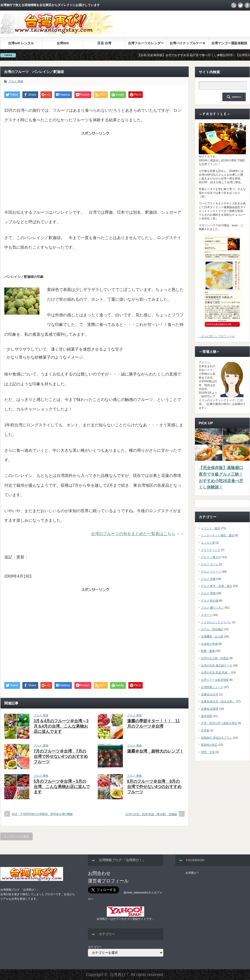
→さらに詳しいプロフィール (217, 336)
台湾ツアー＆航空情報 (215, 680)
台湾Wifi (63, 43)
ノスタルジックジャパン (216, 622)
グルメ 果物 (16, 81)
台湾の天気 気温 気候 (216, 672)
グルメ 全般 (208, 579)
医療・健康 (208, 651)
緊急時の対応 (209, 745)
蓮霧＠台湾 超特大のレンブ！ (155, 751)
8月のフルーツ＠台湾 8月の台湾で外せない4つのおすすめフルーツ (154, 787)
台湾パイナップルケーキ (188, 43)
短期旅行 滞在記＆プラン (217, 738)
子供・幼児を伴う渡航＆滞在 (219, 723)
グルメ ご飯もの (211, 557)
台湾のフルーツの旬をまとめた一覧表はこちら (133, 534)
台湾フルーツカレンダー (146, 43)
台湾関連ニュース (212, 687)
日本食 (205, 730)
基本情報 (207, 716)
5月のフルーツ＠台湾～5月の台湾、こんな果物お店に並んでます (62, 787)
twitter (240, 5)
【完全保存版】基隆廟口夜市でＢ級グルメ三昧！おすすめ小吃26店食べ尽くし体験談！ (221, 477)
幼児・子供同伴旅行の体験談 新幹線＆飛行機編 (42, 814)
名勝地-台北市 (210, 694)
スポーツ (207, 615)
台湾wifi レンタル (21, 43)
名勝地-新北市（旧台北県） (218, 701)
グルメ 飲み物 (210, 600)
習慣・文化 (208, 752)
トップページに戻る (16, 836)
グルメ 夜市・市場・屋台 (217, 586)
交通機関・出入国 (212, 636)
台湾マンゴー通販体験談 (229, 43)
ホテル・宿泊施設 (212, 629)
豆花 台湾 (104, 43)
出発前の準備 (209, 644)
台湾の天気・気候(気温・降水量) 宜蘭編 (151, 814)
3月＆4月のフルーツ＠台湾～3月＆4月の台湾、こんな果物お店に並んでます (61, 726)
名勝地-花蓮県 (210, 709)
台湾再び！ (192, 873)
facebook (247, 5)
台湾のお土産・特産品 (215, 658)
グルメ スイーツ (211, 572)
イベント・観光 (211, 528)
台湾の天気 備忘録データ (217, 665)
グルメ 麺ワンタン (212, 608)
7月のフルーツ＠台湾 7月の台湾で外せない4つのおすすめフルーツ (61, 756)
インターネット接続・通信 (218, 535)
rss (234, 5)
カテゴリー (95, 947)
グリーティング (211, 550)
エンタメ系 (208, 543)
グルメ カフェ (210, 564)
